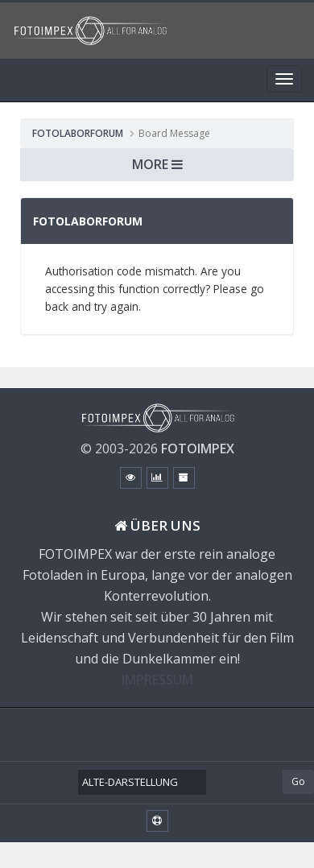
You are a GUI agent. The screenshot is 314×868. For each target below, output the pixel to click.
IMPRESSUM (157, 680)
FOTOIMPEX (198, 448)
